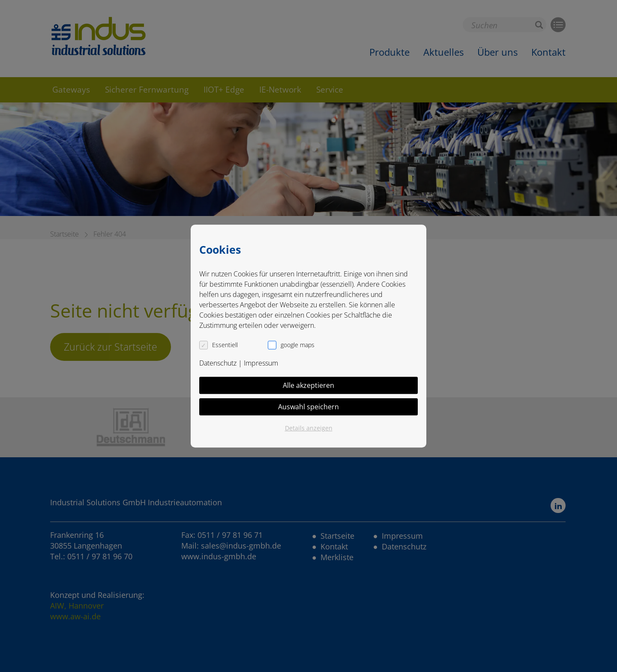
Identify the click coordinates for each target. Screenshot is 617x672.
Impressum (261, 363)
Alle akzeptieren (308, 385)
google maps (298, 345)
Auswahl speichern (308, 407)
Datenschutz (218, 363)
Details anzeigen (309, 428)
